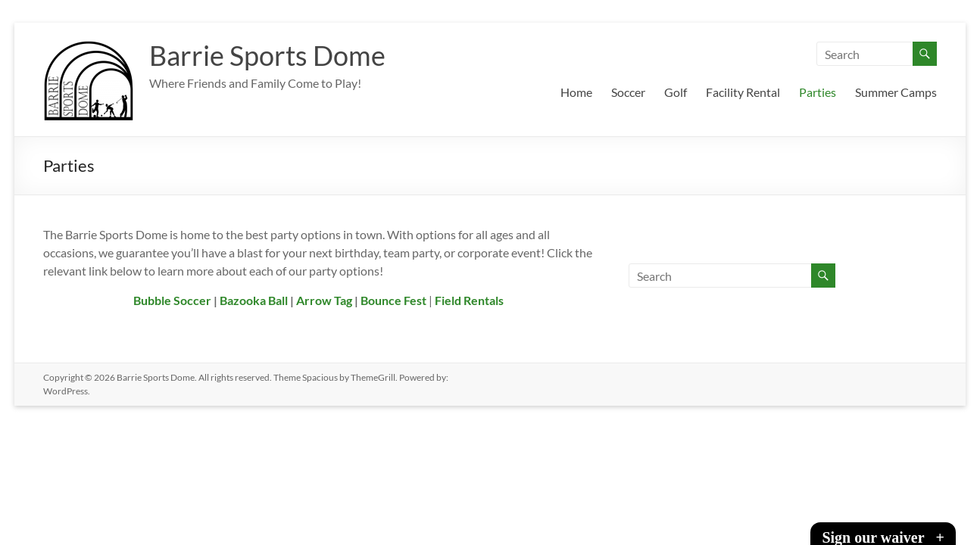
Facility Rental (743, 92)
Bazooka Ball (254, 300)
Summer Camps (896, 92)
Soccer (628, 92)
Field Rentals (469, 300)
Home (576, 92)
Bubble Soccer (172, 300)
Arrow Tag (324, 300)
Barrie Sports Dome (267, 55)
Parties (818, 92)
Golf (676, 92)
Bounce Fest (393, 300)
